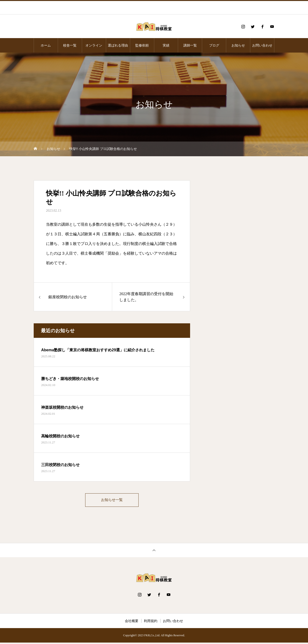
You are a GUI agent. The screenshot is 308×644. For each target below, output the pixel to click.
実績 (166, 45)
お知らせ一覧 (112, 501)
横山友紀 (146, 234)
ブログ (214, 45)
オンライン (94, 45)
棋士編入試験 (77, 234)
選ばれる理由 (118, 45)
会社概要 (132, 622)
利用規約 (151, 622)
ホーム (46, 45)
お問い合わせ (262, 45)
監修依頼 (142, 45)
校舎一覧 (70, 45)
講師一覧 (190, 45)
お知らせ (238, 45)
